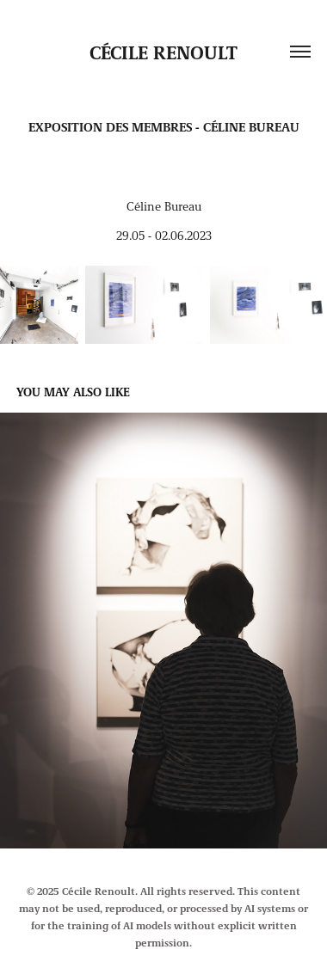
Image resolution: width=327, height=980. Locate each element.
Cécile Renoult (163, 52)
